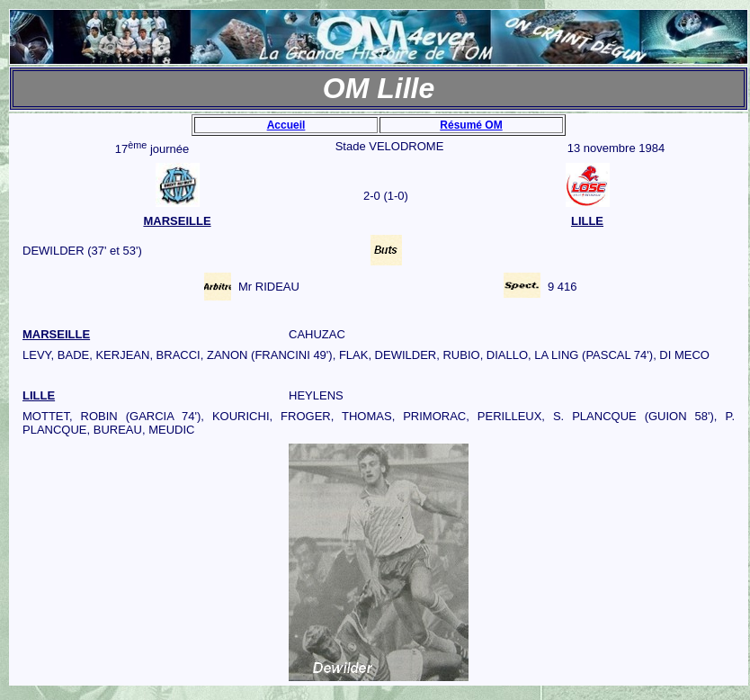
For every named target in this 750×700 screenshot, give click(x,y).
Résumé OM (471, 125)
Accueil (286, 125)
